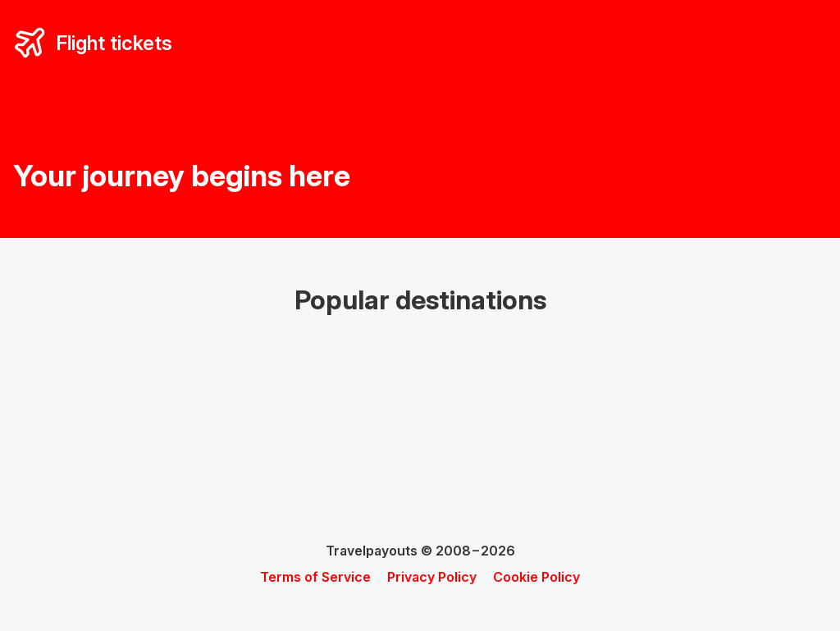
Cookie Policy (536, 577)
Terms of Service (315, 577)
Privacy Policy (432, 577)
